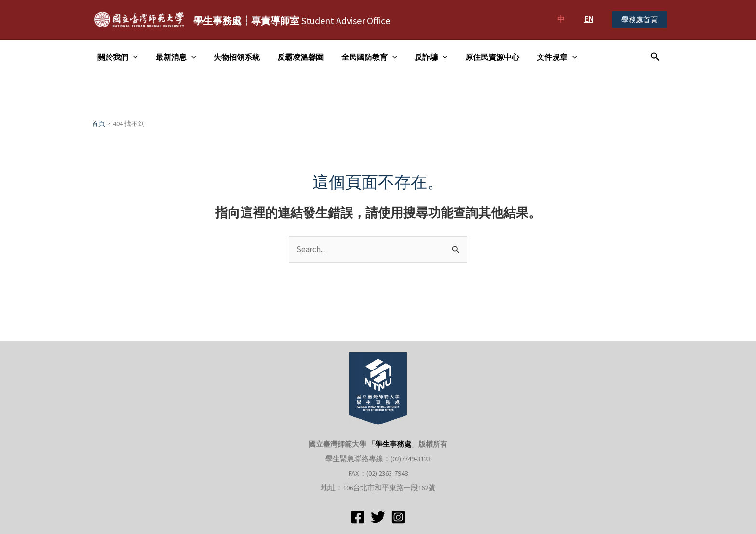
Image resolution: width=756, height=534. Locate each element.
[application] (132, 57)
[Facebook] (358, 517)
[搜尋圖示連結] (655, 57)
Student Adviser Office (292, 21)
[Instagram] (398, 517)
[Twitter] (378, 517)
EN (589, 19)
